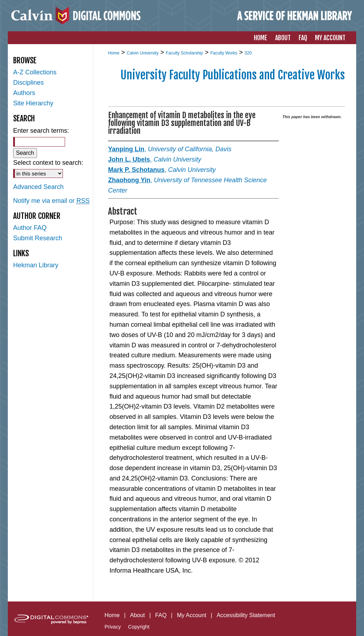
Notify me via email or (51, 201)
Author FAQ (30, 228)
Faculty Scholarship (184, 53)
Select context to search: (48, 163)
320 (248, 53)
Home (114, 53)
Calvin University (143, 53)
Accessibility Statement (246, 615)
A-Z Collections (35, 72)
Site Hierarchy (33, 103)
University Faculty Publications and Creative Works (233, 75)
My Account (192, 615)
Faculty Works (224, 53)
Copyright (139, 627)
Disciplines (28, 83)
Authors (24, 93)
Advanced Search (38, 187)
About (138, 615)
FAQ (161, 615)
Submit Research (38, 238)
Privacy (113, 627)
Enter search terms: (41, 131)
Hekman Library (36, 265)
